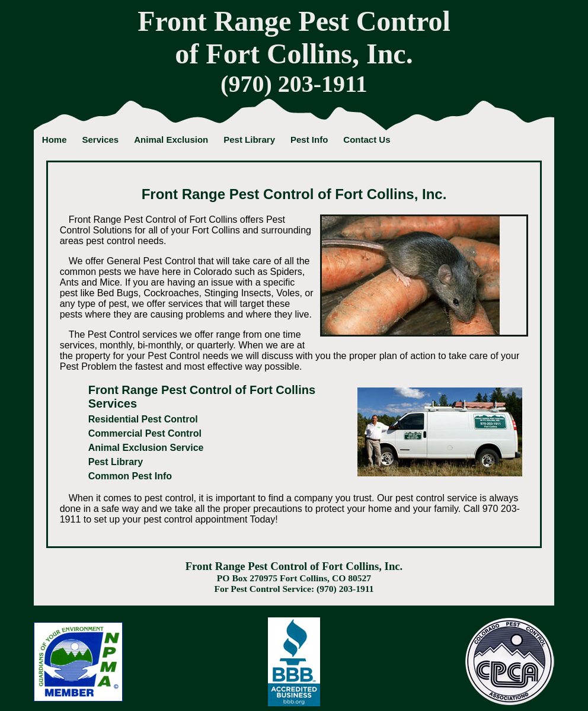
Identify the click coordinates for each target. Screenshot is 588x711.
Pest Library (249, 140)
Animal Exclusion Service (146, 448)
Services (100, 140)
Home (55, 140)
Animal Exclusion (171, 140)
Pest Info (309, 140)
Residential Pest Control (143, 419)
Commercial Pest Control (145, 433)
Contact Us (367, 140)
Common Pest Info (130, 476)
